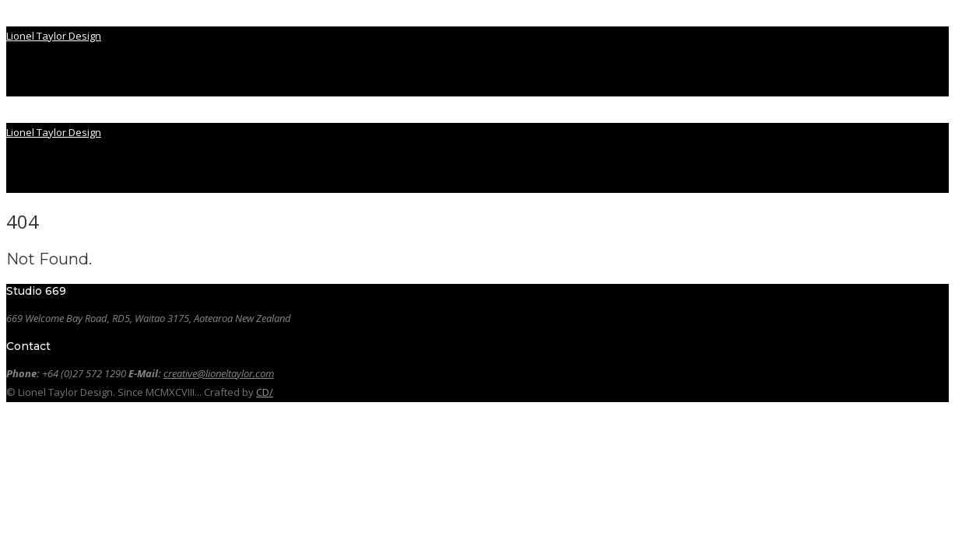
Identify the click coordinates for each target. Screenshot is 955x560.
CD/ (265, 392)
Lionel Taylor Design (54, 36)
